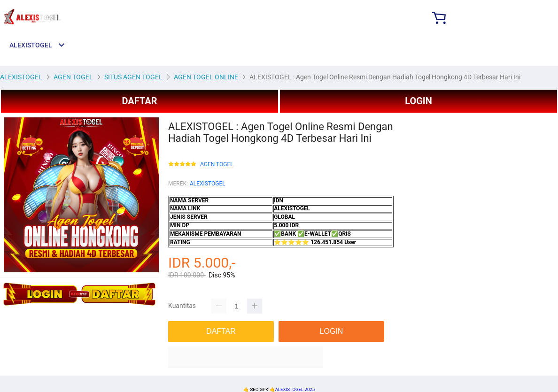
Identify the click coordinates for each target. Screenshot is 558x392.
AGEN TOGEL (217, 165)
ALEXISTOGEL (208, 184)
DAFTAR (139, 101)
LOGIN (418, 101)
